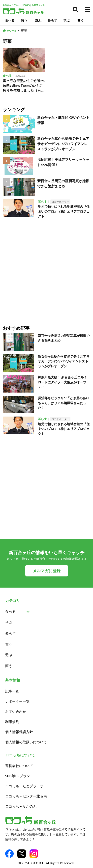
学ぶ (66, 20)
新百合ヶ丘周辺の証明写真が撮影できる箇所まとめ (63, 183)
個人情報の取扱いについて (26, 742)
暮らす (52, 20)
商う (81, 20)
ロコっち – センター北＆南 (26, 796)
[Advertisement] (46, 268)
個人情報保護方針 (19, 732)
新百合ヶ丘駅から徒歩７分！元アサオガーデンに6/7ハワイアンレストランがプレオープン (63, 144)
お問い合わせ (16, 711)
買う (24, 20)
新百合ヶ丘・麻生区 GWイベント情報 (63, 120)
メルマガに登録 (47, 571)
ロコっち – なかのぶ (21, 806)
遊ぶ (38, 20)
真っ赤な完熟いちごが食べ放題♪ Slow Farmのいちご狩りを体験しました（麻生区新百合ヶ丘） (24, 86)
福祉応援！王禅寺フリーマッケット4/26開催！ (63, 162)
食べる (10, 20)
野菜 (24, 31)
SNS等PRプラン (18, 776)
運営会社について (19, 766)
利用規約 (12, 722)
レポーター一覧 (17, 701)
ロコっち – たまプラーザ (24, 786)
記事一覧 (12, 691)
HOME (12, 31)
